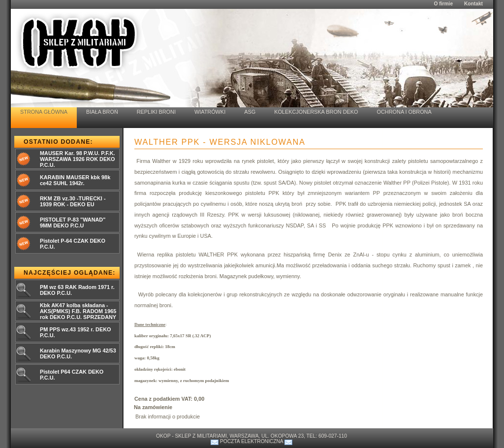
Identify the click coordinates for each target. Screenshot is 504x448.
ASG (250, 112)
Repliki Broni (156, 112)
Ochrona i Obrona (404, 112)
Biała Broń (102, 112)
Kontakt (473, 4)
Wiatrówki (210, 112)
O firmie (443, 4)
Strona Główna (44, 112)
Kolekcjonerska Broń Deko (316, 112)
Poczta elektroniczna (252, 441)
